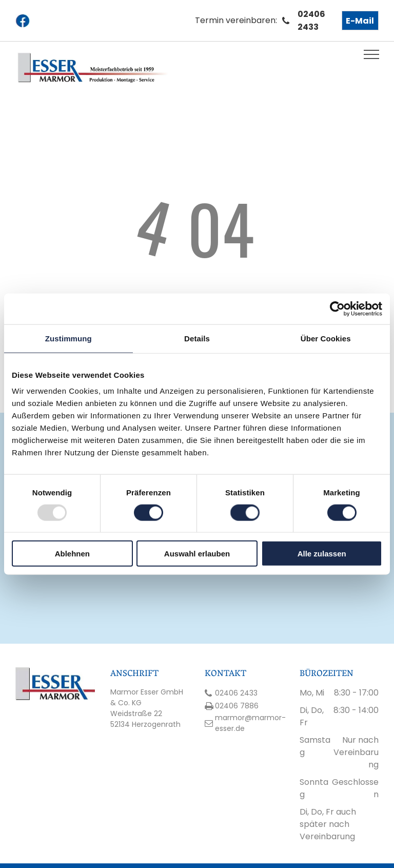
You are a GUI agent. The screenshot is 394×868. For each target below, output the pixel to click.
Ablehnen (72, 554)
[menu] (371, 54)
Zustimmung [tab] (68, 338)
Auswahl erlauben (197, 554)
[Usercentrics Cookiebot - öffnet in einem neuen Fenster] (337, 308)
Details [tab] (197, 338)
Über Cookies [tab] (326, 338)
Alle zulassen (322, 554)
